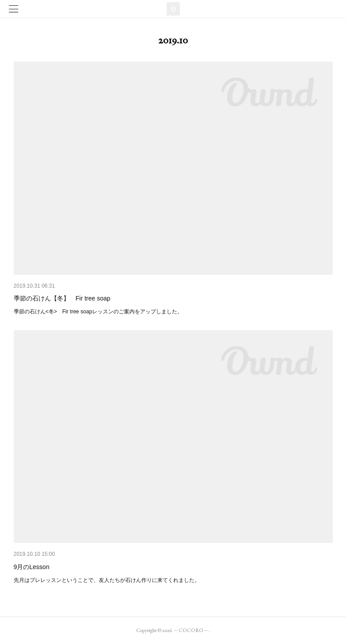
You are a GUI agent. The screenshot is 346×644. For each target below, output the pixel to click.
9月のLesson (32, 567)
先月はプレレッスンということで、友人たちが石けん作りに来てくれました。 (107, 580)
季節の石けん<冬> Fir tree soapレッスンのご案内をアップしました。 (98, 312)
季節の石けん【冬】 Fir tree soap (62, 298)
